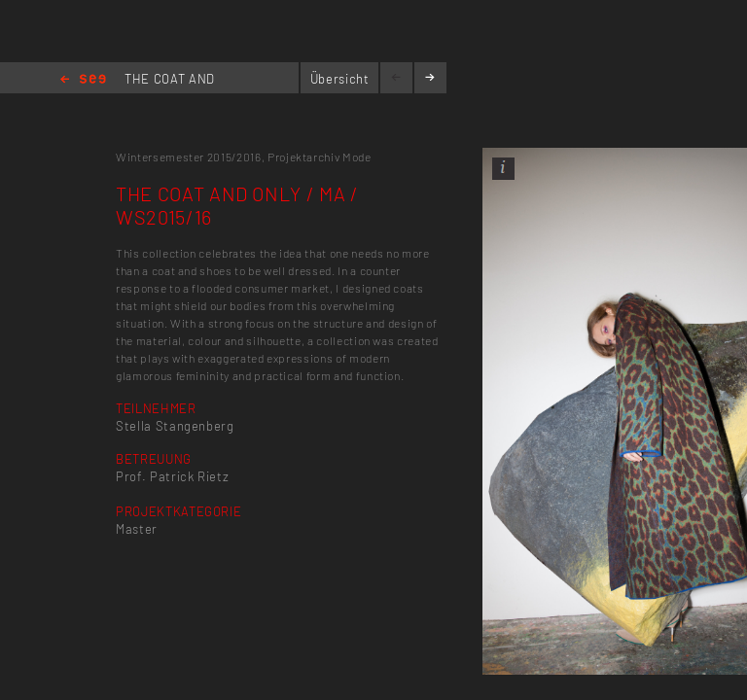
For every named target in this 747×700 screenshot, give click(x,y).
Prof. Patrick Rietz (172, 476)
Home (83, 80)
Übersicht (340, 79)
